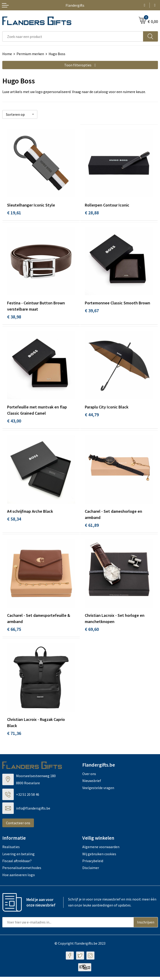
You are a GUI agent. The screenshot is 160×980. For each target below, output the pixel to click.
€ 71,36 (14, 736)
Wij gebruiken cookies (99, 857)
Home (7, 54)
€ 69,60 (92, 632)
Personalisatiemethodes (22, 871)
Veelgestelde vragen (98, 791)
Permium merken (30, 54)
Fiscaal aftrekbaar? (17, 864)
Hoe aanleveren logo (19, 878)
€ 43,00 (14, 422)
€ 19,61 (14, 212)
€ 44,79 (92, 416)
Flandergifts (75, 5)
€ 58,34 (14, 520)
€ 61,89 (92, 527)
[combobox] (73, 36)
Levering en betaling (18, 857)
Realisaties (11, 850)
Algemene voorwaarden (101, 850)
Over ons (89, 777)
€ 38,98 (14, 317)
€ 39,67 (92, 311)
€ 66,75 (14, 632)
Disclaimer (91, 871)
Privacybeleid (93, 864)
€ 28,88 (92, 212)
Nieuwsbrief (92, 784)
